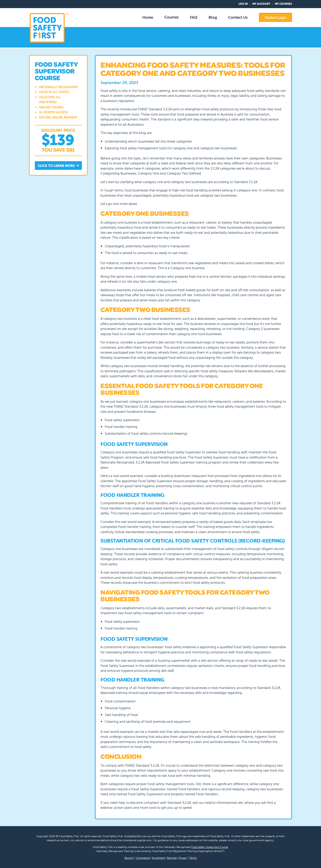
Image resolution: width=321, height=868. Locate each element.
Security (129, 858)
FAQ (194, 17)
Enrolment (158, 858)
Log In (243, 4)
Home (148, 17)
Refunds (172, 858)
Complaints (143, 858)
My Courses (283, 4)
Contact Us (238, 17)
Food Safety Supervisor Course (210, 847)
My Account (261, 4)
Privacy (183, 858)
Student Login (276, 17)
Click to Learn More (58, 166)
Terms (193, 858)
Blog (213, 17)
